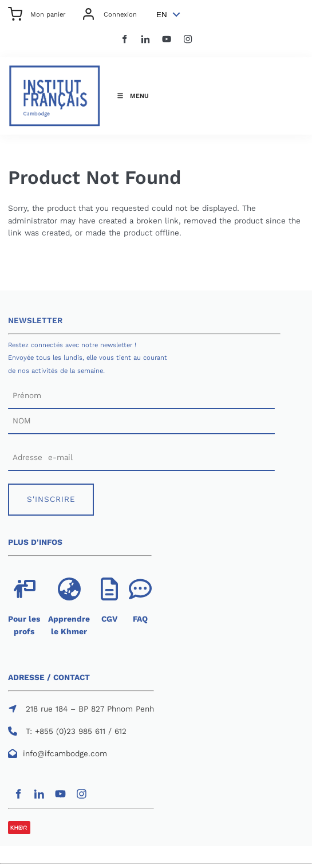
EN (162, 15)
